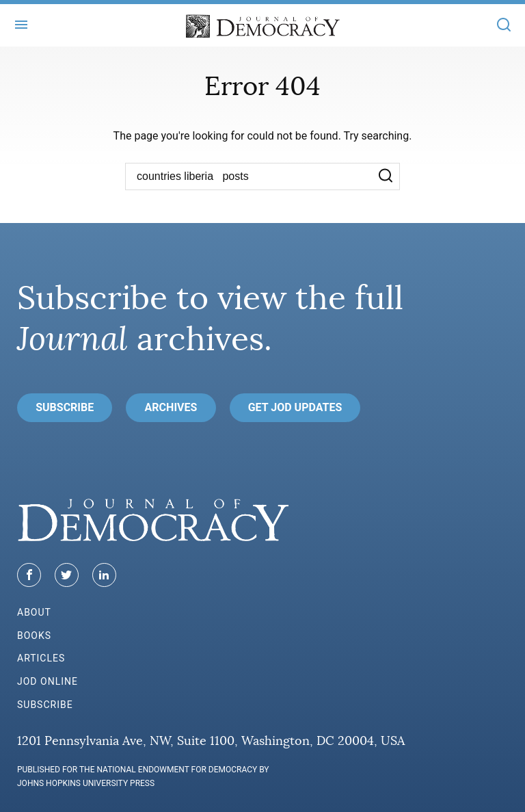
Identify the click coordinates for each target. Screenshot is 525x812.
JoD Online (48, 681)
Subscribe (65, 407)
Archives (171, 407)
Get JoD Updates (295, 407)
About (34, 612)
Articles (41, 658)
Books (34, 636)
